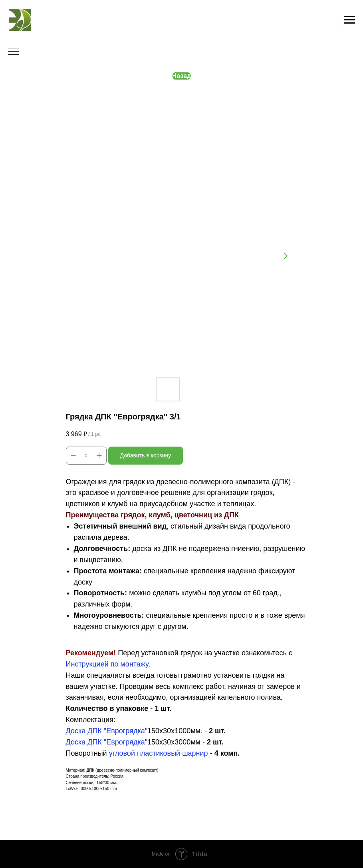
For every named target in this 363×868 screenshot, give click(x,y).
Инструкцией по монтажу (107, 664)
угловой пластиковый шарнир (159, 753)
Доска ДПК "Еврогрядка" (107, 731)
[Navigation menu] (349, 20)
